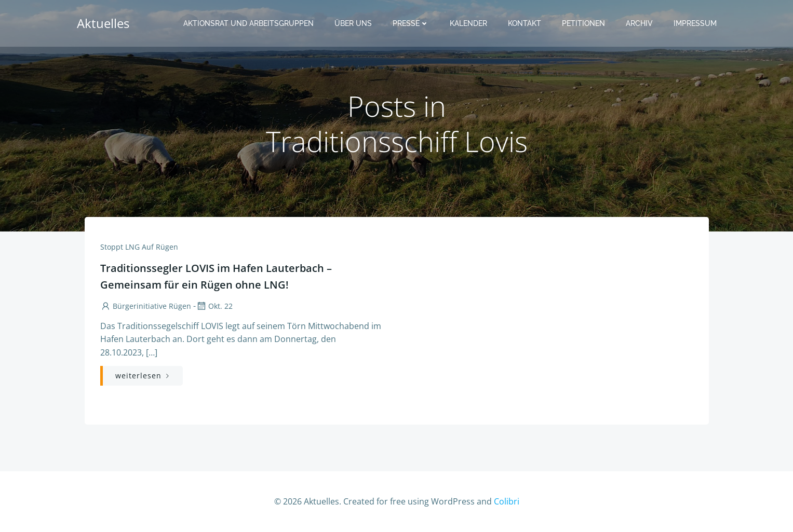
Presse (411, 23)
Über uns (353, 23)
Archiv (639, 23)
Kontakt (525, 23)
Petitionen (583, 23)
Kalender (468, 23)
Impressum (695, 23)
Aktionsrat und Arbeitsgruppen (248, 23)
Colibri (507, 501)
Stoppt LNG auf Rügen (139, 247)
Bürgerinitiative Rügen (146, 306)
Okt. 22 (214, 306)
